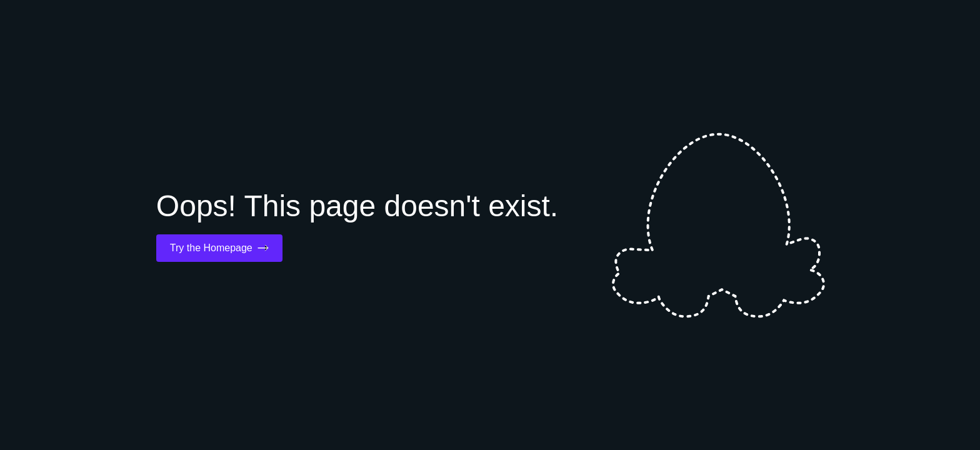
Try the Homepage (219, 248)
